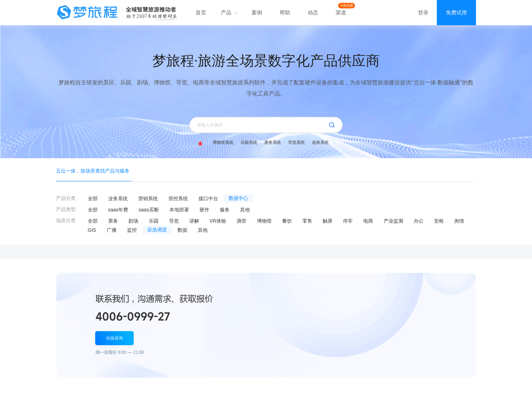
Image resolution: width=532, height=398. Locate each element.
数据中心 (238, 198)
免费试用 (456, 12)
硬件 (204, 210)
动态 (313, 12)
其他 (245, 210)
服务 (225, 210)
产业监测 (393, 221)
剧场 (133, 221)
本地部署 (179, 210)
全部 (93, 198)
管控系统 (178, 198)
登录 (423, 12)
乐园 (154, 221)
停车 (348, 221)
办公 (419, 221)
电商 (368, 221)
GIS (92, 230)
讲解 (194, 221)
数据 (182, 230)
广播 (112, 230)
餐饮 (287, 221)
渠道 (341, 12)
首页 (201, 12)
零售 (307, 221)
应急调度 (157, 230)
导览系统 (296, 142)
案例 (257, 12)
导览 (174, 221)
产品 (229, 12)
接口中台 (208, 198)
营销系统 (148, 198)
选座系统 (320, 142)
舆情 (459, 221)
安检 (439, 221)
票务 (113, 221)
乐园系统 (249, 142)
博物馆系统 (223, 142)
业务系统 (118, 198)
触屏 (328, 221)
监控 (132, 230)
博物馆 (264, 221)
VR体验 (218, 221)
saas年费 (118, 210)
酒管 (241, 221)
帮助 (285, 12)
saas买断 (149, 210)
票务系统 (273, 142)
